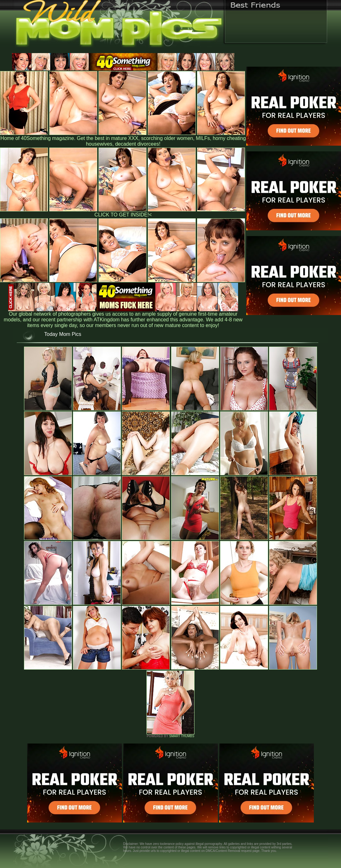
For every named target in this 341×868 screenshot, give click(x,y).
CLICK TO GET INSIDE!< (123, 215)
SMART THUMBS (182, 736)
